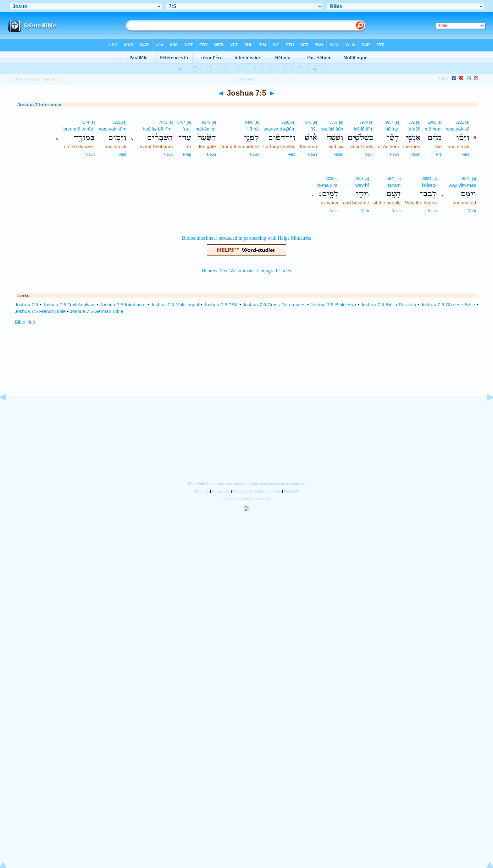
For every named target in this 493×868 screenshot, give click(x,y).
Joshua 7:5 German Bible (96, 311)
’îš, (314, 129)
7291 (286, 122)
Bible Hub (25, 322)
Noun (416, 154)
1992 (432, 122)
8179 (206, 122)
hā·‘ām (393, 185)
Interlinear (33, 79)
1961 (359, 179)
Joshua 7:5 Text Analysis (69, 305)
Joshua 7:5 (26, 305)
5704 (181, 122)
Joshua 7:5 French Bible (40, 311)
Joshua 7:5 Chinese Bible (448, 305)
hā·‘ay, (392, 129)
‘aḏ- (187, 129)
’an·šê (414, 129)
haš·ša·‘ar (206, 129)
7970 (364, 122)
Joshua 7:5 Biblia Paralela (388, 305)
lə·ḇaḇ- (429, 185)
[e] (467, 122)
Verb (465, 154)
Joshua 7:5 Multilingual (175, 305)
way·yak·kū (458, 129)
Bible (18, 79)
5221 (460, 122)
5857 (389, 122)
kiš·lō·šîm (364, 129)
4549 (466, 179)
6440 (249, 122)
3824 (427, 179)
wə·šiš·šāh (332, 129)
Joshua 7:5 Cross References (274, 305)
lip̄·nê (253, 129)
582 (412, 122)
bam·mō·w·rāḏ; (79, 129)
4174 (85, 122)
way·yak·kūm (113, 129)
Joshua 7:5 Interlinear (123, 305)
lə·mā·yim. (328, 185)
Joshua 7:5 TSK (221, 305)
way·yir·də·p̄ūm (280, 129)
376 (308, 122)
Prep (187, 154)
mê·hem (433, 129)
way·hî (362, 185)
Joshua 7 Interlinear (40, 105)
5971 (391, 179)
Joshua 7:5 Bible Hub (333, 305)
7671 (163, 122)
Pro (439, 154)
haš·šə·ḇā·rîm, (158, 129)
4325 (329, 179)
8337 (333, 122)
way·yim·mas (462, 185)
